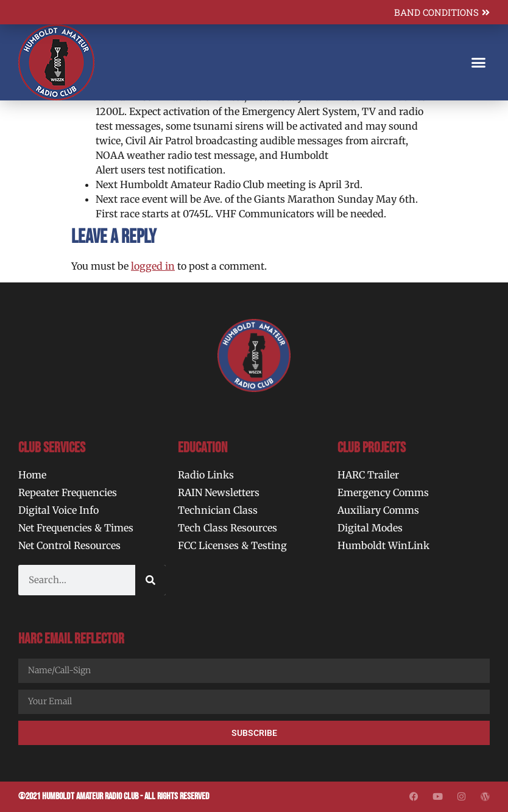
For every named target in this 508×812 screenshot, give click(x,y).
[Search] (150, 580)
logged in (153, 266)
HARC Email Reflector (71, 639)
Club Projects (372, 448)
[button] (478, 63)
